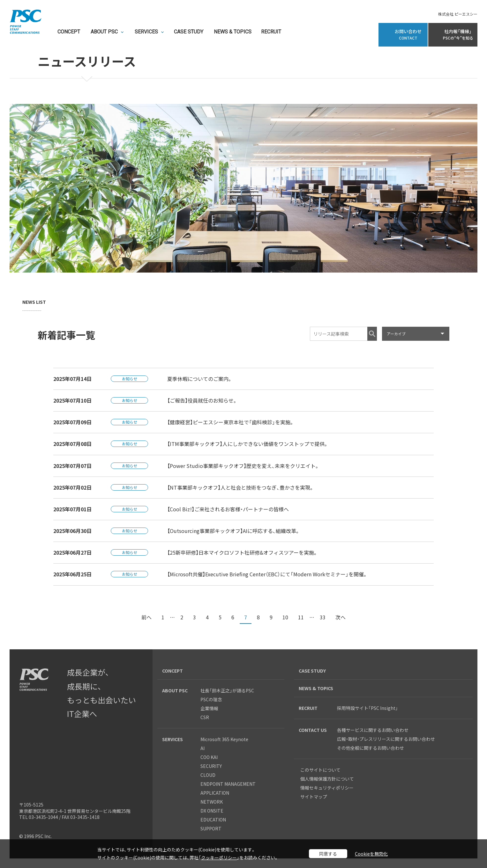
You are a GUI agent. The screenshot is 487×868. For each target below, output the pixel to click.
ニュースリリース (87, 62)
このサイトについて (320, 770)
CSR (205, 717)
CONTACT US (313, 730)
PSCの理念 (211, 699)
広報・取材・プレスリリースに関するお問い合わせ (386, 739)
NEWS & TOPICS (233, 32)
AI (202, 748)
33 (323, 617)
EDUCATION (213, 820)
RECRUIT (271, 32)
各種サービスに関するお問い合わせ (375, 730)
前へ (146, 617)
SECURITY (211, 766)
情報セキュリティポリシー (327, 788)
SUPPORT (211, 828)
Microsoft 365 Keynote (224, 739)
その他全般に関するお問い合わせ (371, 748)
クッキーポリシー (219, 857)
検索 (372, 334)
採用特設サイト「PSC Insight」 (367, 708)
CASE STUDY (189, 32)
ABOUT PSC (104, 32)
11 (301, 617)
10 (285, 617)
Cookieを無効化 (371, 854)
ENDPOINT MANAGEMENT (228, 784)
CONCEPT (69, 32)
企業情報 (209, 708)
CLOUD (208, 775)
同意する (328, 854)
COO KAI (209, 757)
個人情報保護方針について (327, 779)
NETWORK (212, 802)
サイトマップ (314, 797)
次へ (341, 617)
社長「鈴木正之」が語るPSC (227, 690)
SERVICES (146, 32)
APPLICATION (215, 793)
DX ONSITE (212, 811)
